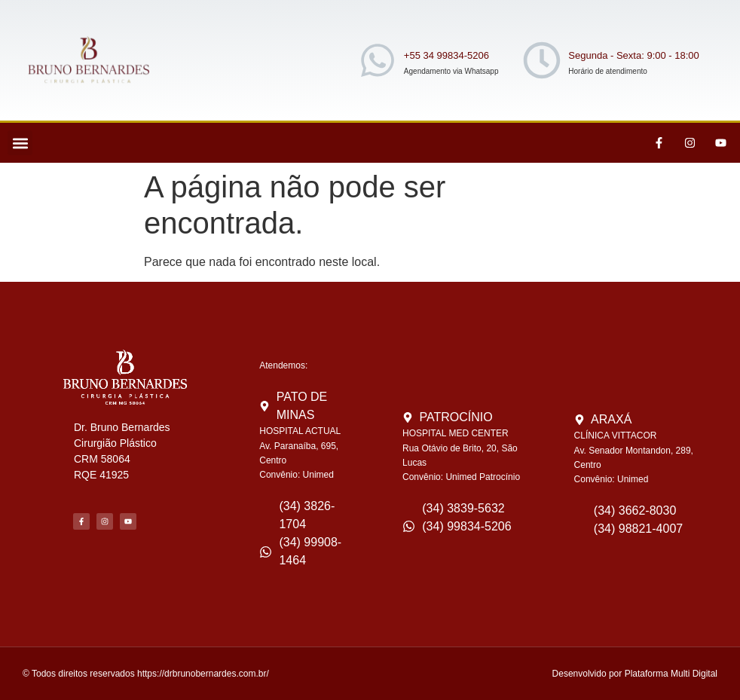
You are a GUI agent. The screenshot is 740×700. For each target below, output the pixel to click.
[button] (20, 143)
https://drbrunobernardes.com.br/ (203, 674)
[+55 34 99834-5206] (378, 60)
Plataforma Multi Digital (671, 674)
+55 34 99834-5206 (446, 55)
